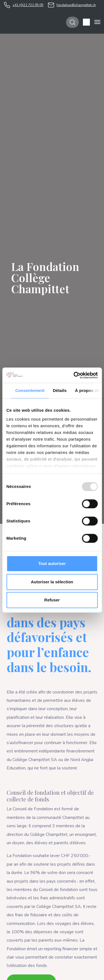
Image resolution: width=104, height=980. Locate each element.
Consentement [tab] (30, 390)
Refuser (52, 600)
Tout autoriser (52, 563)
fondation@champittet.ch (76, 5)
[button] (86, 22)
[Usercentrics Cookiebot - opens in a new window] (74, 375)
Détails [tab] (60, 390)
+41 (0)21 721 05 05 (28, 5)
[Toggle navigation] (97, 22)
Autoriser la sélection (52, 582)
